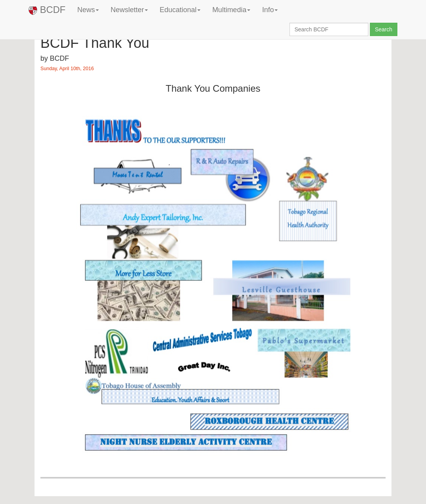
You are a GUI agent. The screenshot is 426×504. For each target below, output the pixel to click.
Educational (180, 10)
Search (384, 29)
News (88, 10)
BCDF (47, 10)
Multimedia (231, 10)
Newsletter (129, 10)
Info (270, 10)
